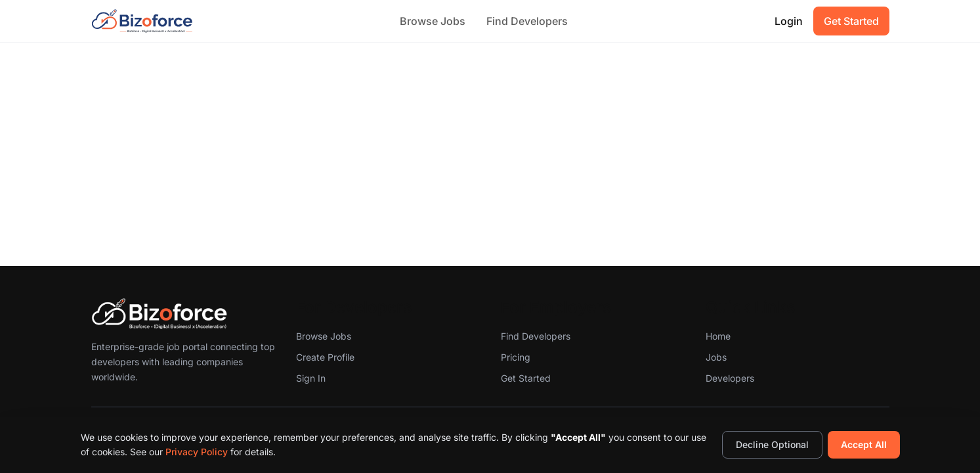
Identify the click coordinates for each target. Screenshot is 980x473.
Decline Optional (772, 444)
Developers (730, 378)
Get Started (851, 21)
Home (718, 336)
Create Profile (325, 357)
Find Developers (527, 21)
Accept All (864, 444)
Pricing (516, 357)
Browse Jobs (433, 21)
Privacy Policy (197, 452)
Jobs (716, 357)
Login (789, 21)
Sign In (311, 378)
